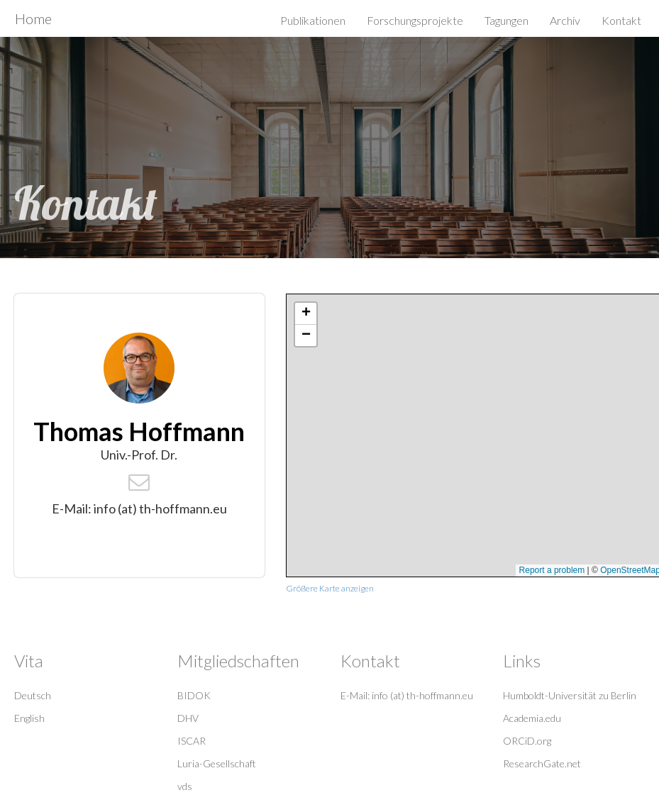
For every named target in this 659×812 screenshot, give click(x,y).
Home (33, 18)
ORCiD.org (527, 741)
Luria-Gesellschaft (217, 763)
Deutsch (33, 695)
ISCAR (192, 741)
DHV (188, 718)
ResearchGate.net (542, 763)
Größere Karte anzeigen (330, 588)
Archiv (565, 20)
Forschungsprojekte (415, 20)
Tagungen (506, 20)
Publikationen (313, 20)
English (29, 718)
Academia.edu (532, 718)
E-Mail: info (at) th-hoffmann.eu (407, 695)
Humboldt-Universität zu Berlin (570, 695)
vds (185, 786)
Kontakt (621, 20)
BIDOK (194, 695)
